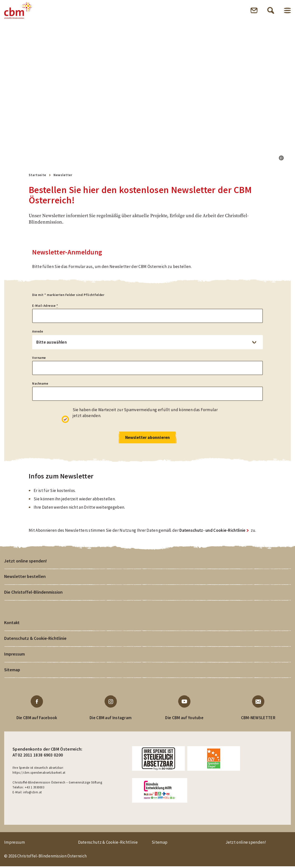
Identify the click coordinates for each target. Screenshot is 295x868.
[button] (281, 159)
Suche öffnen (271, 11)
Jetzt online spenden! (26, 562)
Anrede (38, 332)
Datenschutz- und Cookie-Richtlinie (212, 532)
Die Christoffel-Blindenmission (33, 594)
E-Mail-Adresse (45, 307)
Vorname (39, 359)
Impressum (14, 655)
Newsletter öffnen (254, 11)
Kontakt (12, 624)
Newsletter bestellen (25, 578)
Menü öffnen (287, 11)
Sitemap (12, 671)
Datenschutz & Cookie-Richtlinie (35, 640)
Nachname (40, 385)
